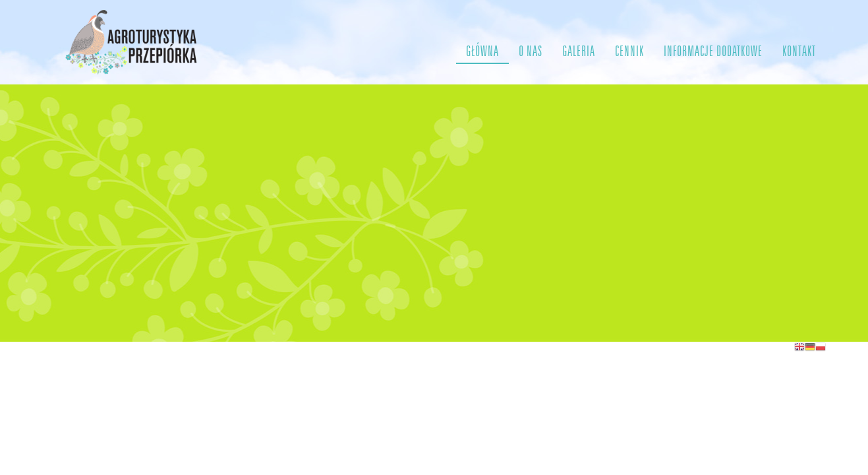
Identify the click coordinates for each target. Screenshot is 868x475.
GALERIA (579, 51)
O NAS (531, 51)
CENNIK (629, 51)
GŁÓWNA (482, 51)
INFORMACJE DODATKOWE (713, 51)
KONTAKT (799, 51)
